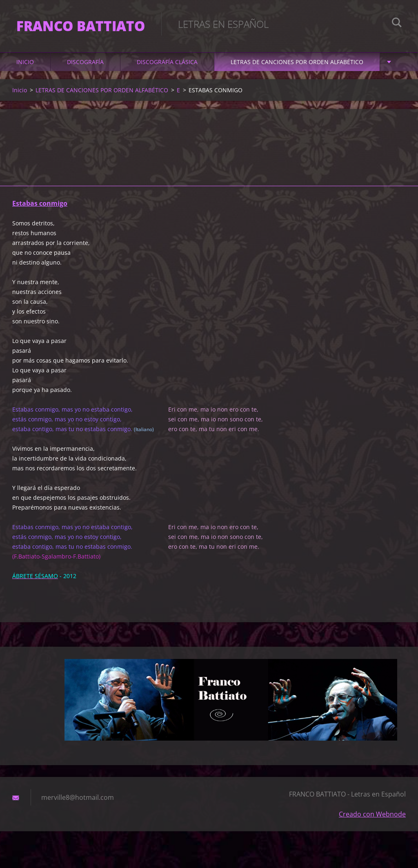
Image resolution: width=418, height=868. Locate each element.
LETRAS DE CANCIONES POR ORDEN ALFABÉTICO (297, 62)
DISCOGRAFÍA (85, 62)
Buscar (397, 24)
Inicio (25, 62)
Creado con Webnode (372, 814)
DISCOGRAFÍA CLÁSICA (167, 62)
